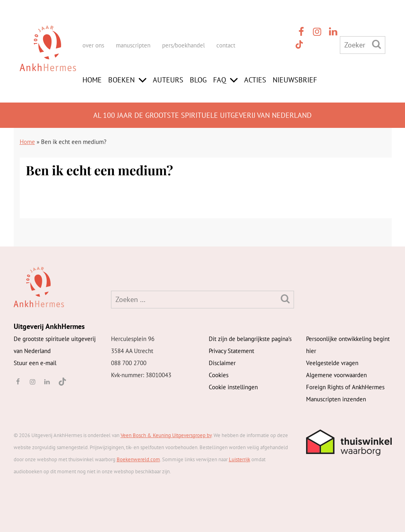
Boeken (121, 80)
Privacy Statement (231, 351)
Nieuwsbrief (295, 80)
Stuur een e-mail (35, 363)
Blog (198, 80)
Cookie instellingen (233, 387)
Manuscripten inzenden (336, 399)
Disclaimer (222, 363)
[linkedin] (333, 32)
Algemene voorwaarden (336, 375)
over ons (93, 45)
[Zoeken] (376, 44)
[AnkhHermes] (48, 56)
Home (92, 80)
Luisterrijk (240, 459)
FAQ (220, 80)
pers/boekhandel (183, 45)
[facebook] (301, 32)
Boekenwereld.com (138, 459)
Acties (255, 80)
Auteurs (168, 80)
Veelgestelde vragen (332, 363)
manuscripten (133, 45)
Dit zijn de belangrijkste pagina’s (250, 339)
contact (226, 45)
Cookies (219, 375)
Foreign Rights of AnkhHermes (345, 387)
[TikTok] (299, 44)
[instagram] (317, 32)
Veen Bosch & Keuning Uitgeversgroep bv (166, 435)
